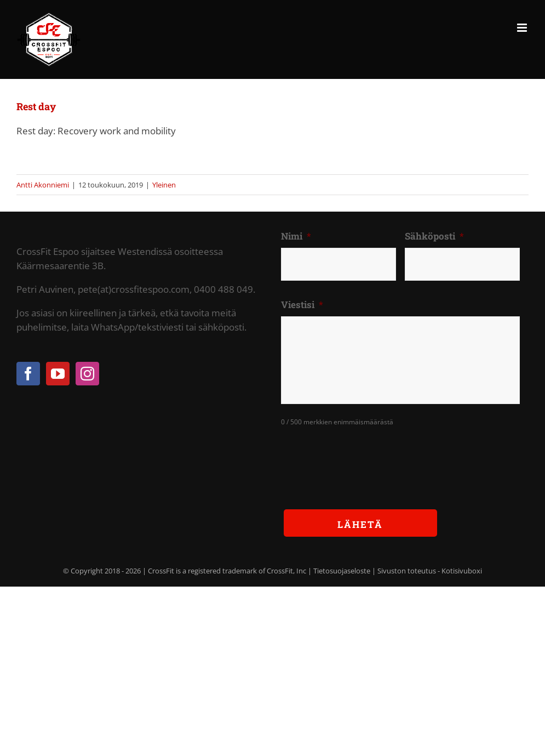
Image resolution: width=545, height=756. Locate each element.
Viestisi (302, 305)
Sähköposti (434, 236)
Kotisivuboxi (462, 571)
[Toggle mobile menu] (523, 28)
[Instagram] (87, 374)
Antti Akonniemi (43, 185)
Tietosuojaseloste (342, 571)
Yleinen (164, 185)
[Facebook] (28, 374)
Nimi (296, 236)
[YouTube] (58, 374)
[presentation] (364, 459)
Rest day (36, 106)
